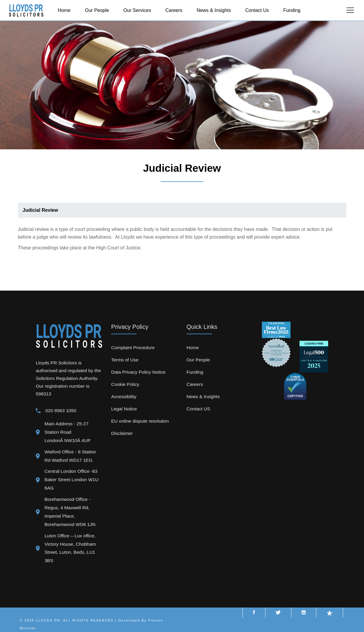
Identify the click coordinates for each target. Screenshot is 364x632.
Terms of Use (125, 360)
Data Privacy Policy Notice (138, 372)
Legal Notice (124, 409)
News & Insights (203, 396)
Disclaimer (122, 433)
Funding (195, 372)
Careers (195, 384)
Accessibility (124, 396)
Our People (198, 360)
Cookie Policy (125, 384)
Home (193, 348)
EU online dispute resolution (140, 421)
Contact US (198, 409)
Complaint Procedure (133, 348)
